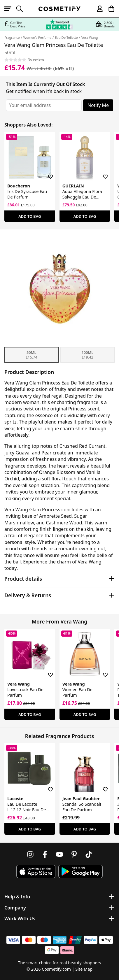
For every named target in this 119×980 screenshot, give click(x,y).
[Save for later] (46, 173)
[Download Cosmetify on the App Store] (36, 871)
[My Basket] (109, 9)
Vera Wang (90, 37)
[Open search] (22, 9)
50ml (32, 355)
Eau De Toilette (66, 37)
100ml (87, 355)
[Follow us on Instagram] (30, 854)
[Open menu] (10, 9)
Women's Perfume (37, 37)
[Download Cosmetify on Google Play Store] (80, 871)
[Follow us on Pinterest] (74, 854)
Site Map (84, 969)
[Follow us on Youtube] (60, 854)
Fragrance (12, 37)
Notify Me (98, 105)
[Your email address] (44, 105)
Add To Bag (30, 216)
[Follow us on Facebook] (45, 854)
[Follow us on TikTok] (89, 854)
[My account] (97, 9)
